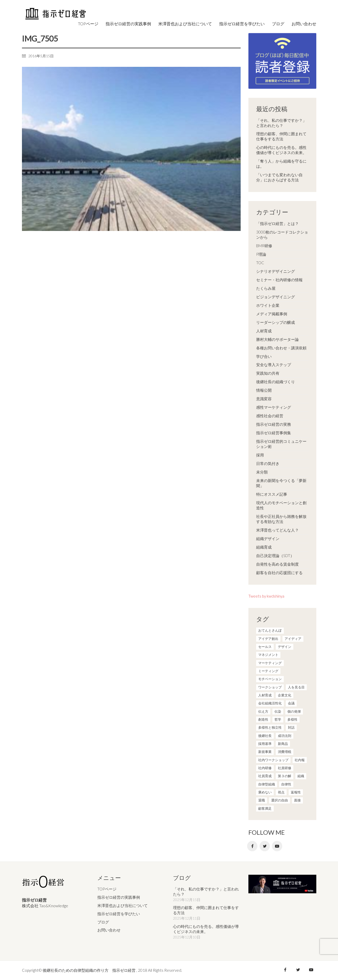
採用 (260, 455)
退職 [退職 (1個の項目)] (262, 800)
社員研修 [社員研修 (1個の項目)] (285, 768)
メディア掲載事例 (272, 314)
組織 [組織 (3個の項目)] (301, 776)
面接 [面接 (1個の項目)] (297, 800)
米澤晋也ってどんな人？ (277, 530)
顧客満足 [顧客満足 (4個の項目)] (265, 808)
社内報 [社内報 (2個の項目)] (300, 760)
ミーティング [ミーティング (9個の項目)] (268, 671)
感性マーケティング (274, 407)
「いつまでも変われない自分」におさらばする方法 (279, 177)
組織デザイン (268, 539)
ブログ (103, 922)
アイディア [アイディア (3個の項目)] (293, 639)
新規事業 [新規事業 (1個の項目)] (265, 752)
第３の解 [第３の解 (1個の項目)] (285, 776)
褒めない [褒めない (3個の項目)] (265, 792)
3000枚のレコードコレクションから (282, 235)
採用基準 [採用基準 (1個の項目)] (265, 744)
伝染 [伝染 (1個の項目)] (278, 711)
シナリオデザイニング (276, 271)
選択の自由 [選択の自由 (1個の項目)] (280, 800)
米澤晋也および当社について (123, 905)
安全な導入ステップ (274, 365)
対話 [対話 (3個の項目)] (291, 727)
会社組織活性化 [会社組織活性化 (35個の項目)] (270, 703)
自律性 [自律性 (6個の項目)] (286, 784)
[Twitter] (265, 846)
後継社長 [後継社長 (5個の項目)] (265, 736)
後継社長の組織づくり (276, 382)
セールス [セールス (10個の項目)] (265, 647)
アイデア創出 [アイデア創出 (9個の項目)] (268, 639)
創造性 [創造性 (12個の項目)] (263, 719)
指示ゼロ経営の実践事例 (119, 897)
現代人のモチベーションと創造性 (281, 505)
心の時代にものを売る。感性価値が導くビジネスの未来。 (281, 150)
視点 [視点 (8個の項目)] (281, 792)
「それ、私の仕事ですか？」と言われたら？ (281, 123)
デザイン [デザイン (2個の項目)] (285, 647)
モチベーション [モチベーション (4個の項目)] (270, 679)
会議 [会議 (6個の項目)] (291, 703)
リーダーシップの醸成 (276, 322)
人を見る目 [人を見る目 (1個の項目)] (296, 687)
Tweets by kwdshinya (266, 596)
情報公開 (264, 390)
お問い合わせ (109, 930)
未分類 (262, 472)
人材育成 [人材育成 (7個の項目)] (265, 695)
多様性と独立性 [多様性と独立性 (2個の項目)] (270, 727)
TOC (260, 263)
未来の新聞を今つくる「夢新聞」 (281, 483)
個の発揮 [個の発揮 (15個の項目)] (294, 711)
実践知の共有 (268, 373)
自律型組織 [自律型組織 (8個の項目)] (267, 784)
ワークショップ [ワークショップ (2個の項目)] (270, 687)
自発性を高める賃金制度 (277, 564)
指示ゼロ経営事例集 (274, 433)
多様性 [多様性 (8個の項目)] (292, 719)
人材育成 (264, 331)
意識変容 (264, 399)
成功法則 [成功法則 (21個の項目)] (285, 736)
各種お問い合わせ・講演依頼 (281, 348)
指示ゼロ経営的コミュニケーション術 (281, 444)
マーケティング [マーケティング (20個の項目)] (270, 663)
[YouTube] (277, 846)
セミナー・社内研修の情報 (279, 280)
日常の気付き (268, 463)
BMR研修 (264, 246)
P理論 (261, 254)
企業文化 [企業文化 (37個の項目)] (285, 695)
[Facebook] (252, 846)
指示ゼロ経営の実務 (274, 424)
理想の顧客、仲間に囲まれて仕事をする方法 (281, 136)
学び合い (264, 356)
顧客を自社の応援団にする (279, 573)
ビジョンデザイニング (276, 297)
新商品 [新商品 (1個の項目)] (283, 744)
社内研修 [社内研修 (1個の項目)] (265, 768)
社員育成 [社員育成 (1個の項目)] (265, 776)
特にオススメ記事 (272, 494)
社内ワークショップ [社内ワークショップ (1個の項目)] (273, 760)
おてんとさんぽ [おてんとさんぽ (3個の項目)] (270, 630)
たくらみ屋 (266, 288)
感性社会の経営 (270, 416)
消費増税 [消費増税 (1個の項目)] (285, 752)
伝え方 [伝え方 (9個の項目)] (263, 711)
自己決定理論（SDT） (275, 556)
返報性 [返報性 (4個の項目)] (296, 792)
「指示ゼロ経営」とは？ (277, 223)
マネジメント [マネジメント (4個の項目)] (268, 655)
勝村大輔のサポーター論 (277, 339)
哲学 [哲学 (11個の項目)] (278, 719)
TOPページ (107, 889)
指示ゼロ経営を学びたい (119, 914)
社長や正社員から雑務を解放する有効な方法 (281, 519)
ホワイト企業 (268, 305)
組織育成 (264, 547)
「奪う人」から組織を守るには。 (281, 164)
